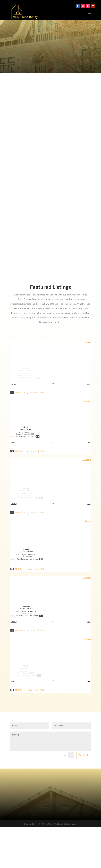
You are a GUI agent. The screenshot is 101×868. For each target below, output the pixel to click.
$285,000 (27, 493)
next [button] (89, 384)
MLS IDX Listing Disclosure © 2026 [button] (29, 392)
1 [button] (53, 383)
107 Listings (87, 401)
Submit (84, 755)
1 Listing (88, 521)
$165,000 (25, 373)
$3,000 (26, 671)
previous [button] (14, 384)
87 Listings (87, 342)
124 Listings (87, 460)
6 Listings (88, 639)
